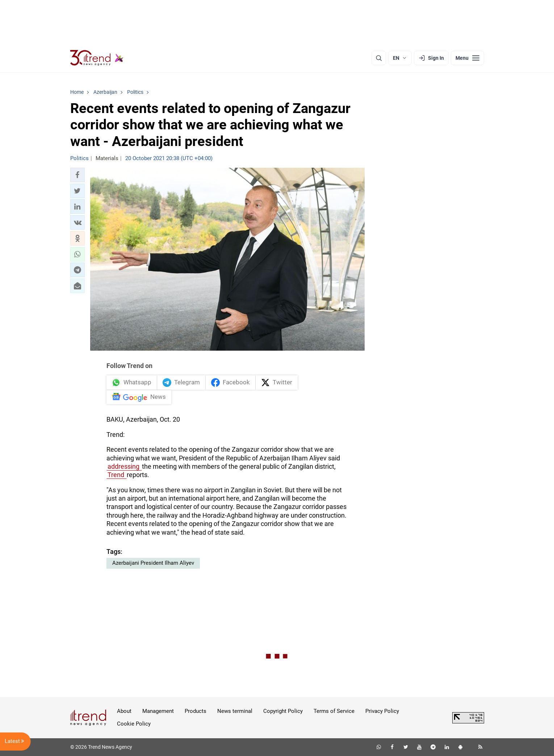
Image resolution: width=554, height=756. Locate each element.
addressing (124, 467)
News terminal (235, 711)
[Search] (379, 58)
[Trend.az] (97, 58)
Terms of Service (334, 711)
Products (196, 711)
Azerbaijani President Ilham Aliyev (153, 563)
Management (158, 711)
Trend (117, 475)
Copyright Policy (283, 711)
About (124, 711)
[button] (77, 175)
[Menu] (467, 58)
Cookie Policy (134, 724)
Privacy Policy (382, 711)
